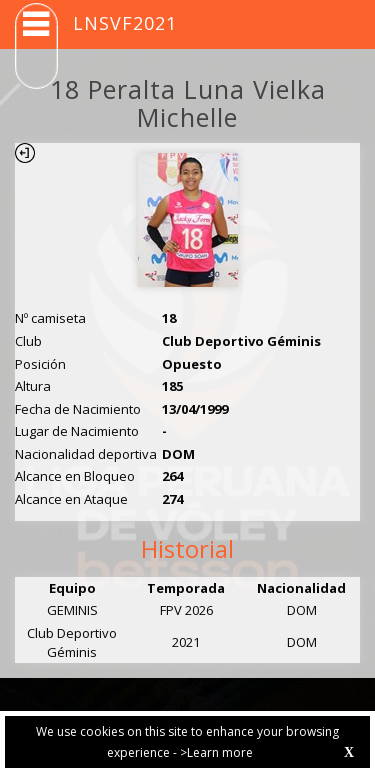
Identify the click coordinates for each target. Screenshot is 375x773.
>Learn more (216, 752)
